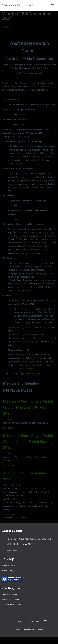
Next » (24, 518)
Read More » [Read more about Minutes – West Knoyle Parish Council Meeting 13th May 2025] (9, 428)
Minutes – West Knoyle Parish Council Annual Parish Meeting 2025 (28, 442)
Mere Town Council (11, 600)
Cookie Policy (8, 571)
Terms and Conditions (29, 621)
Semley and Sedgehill (12, 605)
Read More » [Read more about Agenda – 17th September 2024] (9, 514)
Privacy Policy (9, 566)
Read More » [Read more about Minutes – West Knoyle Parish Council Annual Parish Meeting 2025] (9, 465)
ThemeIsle (39, 630)
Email (46, 621)
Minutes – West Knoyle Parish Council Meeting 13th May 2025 (28, 407)
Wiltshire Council (10, 595)
